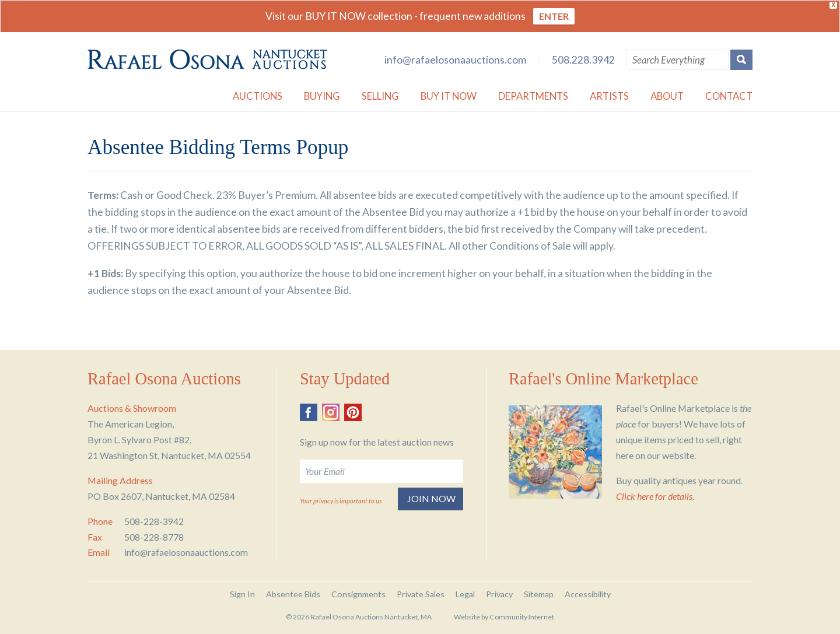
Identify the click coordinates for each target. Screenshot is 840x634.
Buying (322, 96)
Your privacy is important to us (341, 501)
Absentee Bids (293, 594)
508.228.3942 (583, 60)
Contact (729, 96)
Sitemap (539, 594)
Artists (609, 96)
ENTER (554, 16)
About (667, 96)
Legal (465, 594)
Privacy (499, 594)
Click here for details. (655, 496)
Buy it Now (449, 96)
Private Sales (421, 594)
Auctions (258, 96)
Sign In (242, 594)
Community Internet (522, 617)
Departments (533, 96)
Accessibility (588, 594)
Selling (380, 96)
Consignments (358, 594)
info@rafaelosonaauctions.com (455, 60)
